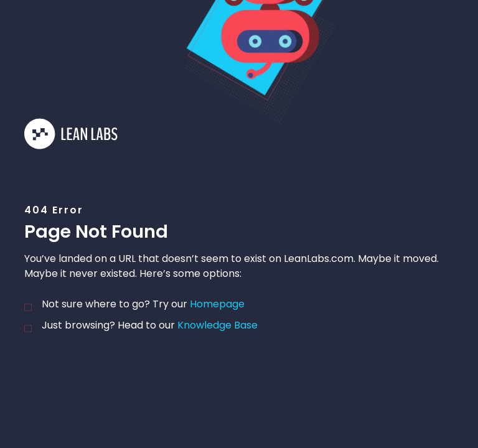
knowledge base (218, 325)
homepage (217, 304)
